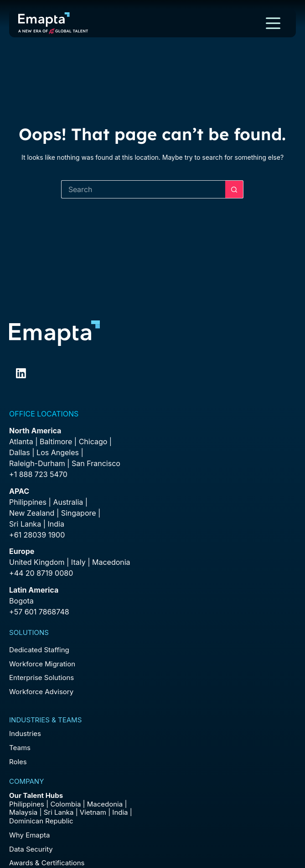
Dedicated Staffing (39, 650)
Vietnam (93, 812)
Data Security (31, 849)
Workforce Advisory (41, 692)
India (120, 812)
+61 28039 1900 (37, 535)
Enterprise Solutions (41, 678)
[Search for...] (143, 189)
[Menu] (273, 23)
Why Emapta (29, 835)
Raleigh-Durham (37, 463)
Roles (18, 762)
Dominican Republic (41, 821)
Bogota (21, 601)
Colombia (65, 804)
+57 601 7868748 (39, 612)
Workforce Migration (42, 664)
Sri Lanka (25, 524)
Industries (25, 733)
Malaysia (23, 812)
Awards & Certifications (47, 863)
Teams (20, 748)
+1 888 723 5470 (38, 474)
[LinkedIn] (21, 373)
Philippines (28, 502)
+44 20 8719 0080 (41, 573)
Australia (68, 502)
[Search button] (234, 189)
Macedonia (111, 562)
